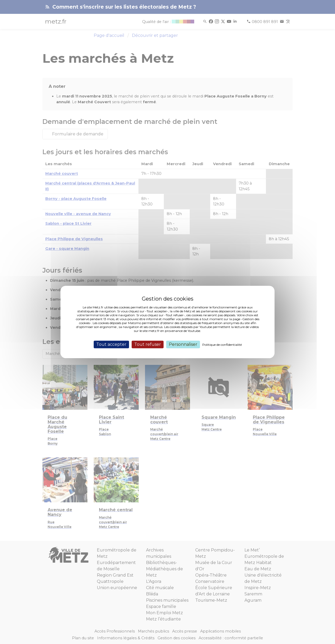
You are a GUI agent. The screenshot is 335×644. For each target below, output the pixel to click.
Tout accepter (111, 344)
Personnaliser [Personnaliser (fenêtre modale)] (183, 344)
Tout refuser (148, 344)
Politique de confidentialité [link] (222, 345)
